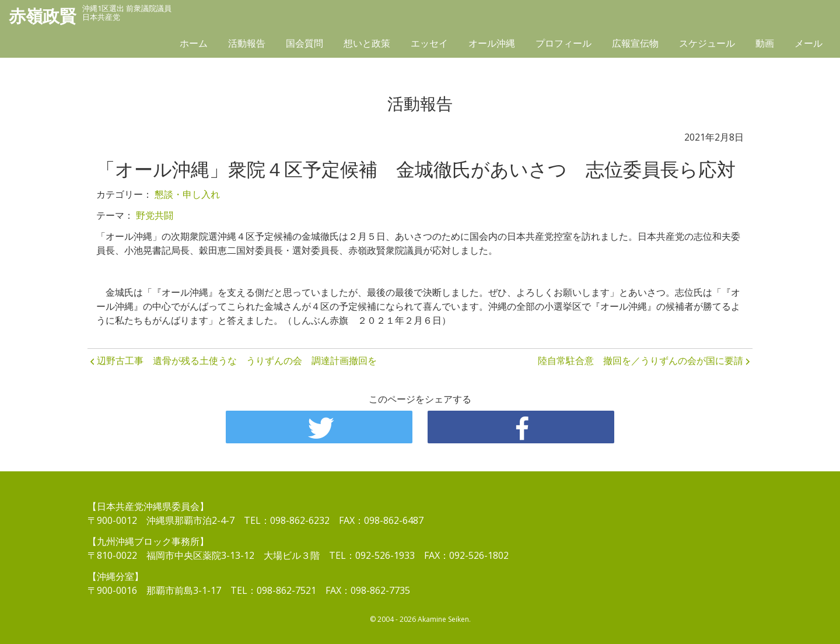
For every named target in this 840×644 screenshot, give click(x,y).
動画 (765, 45)
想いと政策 (367, 45)
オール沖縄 (492, 45)
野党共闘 (155, 215)
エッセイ (429, 45)
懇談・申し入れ (187, 194)
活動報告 (247, 45)
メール (808, 45)
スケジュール (707, 45)
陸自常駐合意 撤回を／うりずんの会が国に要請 (640, 360)
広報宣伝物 (635, 45)
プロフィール (563, 45)
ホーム (194, 45)
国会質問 (304, 45)
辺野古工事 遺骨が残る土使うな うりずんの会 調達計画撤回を (237, 360)
